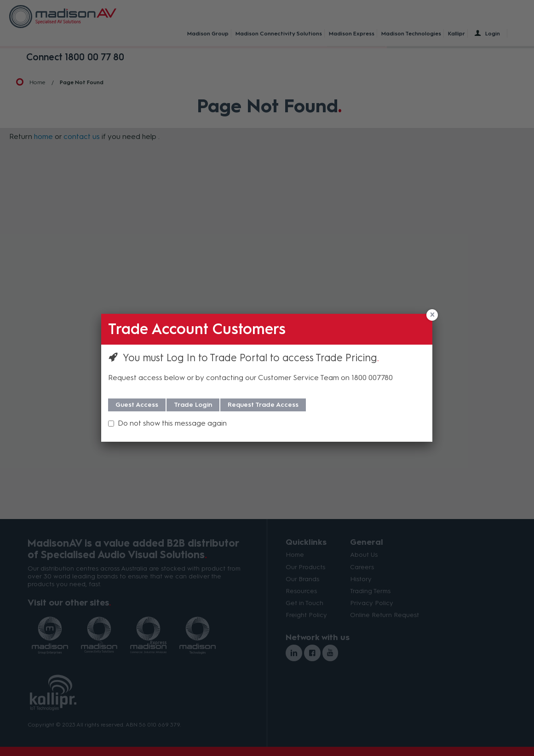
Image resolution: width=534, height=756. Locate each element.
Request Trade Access (263, 405)
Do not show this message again (172, 423)
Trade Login (193, 405)
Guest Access (137, 405)
